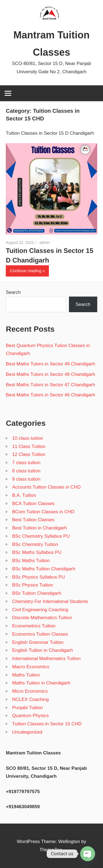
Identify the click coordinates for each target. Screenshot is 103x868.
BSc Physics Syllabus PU (38, 577)
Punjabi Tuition (27, 708)
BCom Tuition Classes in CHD (43, 512)
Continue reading (26, 271)
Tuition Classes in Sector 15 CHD (47, 724)
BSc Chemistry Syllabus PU (41, 536)
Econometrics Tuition (34, 626)
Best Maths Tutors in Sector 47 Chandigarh (50, 385)
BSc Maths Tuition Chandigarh (44, 569)
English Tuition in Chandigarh (42, 650)
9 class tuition (26, 479)
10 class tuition (27, 438)
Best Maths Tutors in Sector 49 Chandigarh (50, 364)
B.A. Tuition (24, 495)
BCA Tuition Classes (33, 504)
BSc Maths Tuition (31, 561)
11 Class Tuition (29, 446)
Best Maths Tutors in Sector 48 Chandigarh (50, 374)
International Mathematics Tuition (46, 659)
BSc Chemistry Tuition (35, 544)
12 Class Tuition (29, 454)
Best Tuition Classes (33, 520)
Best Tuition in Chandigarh (39, 528)
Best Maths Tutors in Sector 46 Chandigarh (50, 395)
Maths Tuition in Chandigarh (41, 683)
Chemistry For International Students (50, 601)
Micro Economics (30, 691)
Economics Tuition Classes (40, 634)
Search (13, 292)
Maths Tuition (26, 675)
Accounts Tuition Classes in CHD (46, 487)
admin (44, 243)
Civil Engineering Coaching (40, 610)
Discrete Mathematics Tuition (42, 618)
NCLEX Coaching (30, 699)
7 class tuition (26, 463)
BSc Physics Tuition (33, 585)
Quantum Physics (30, 716)
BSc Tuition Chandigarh (37, 593)
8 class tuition (26, 471)
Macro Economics (31, 667)
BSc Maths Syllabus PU (37, 552)
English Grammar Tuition (38, 642)
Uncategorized (27, 732)
